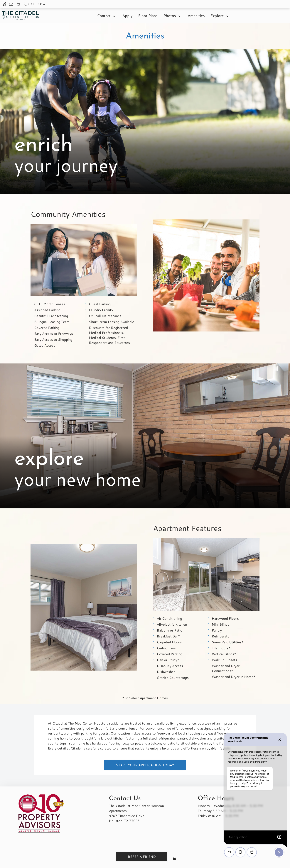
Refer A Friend (142, 857)
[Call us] (34, 4)
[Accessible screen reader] (5, 4)
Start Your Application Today (145, 765)
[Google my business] (174, 860)
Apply (127, 16)
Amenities (196, 16)
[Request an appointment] (18, 4)
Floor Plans (148, 16)
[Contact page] (11, 4)
